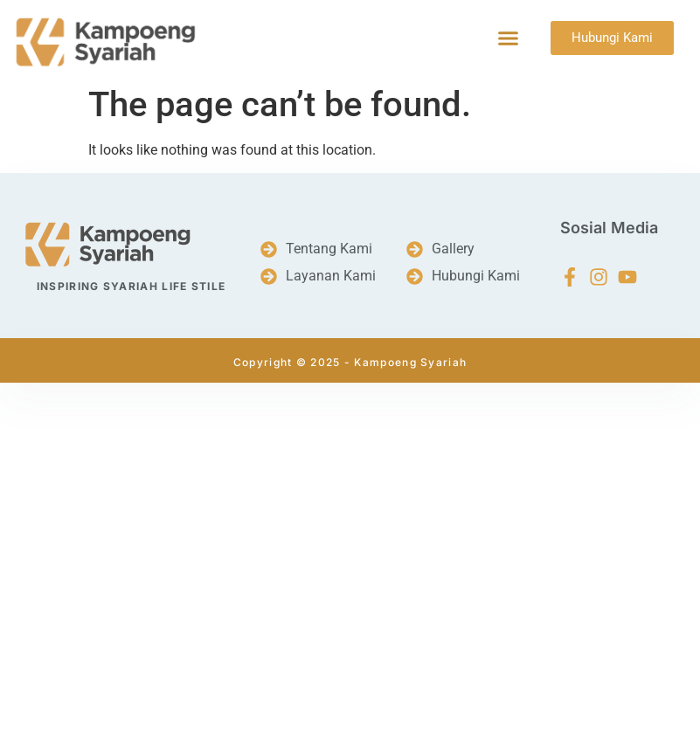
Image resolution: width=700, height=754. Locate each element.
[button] (509, 38)
